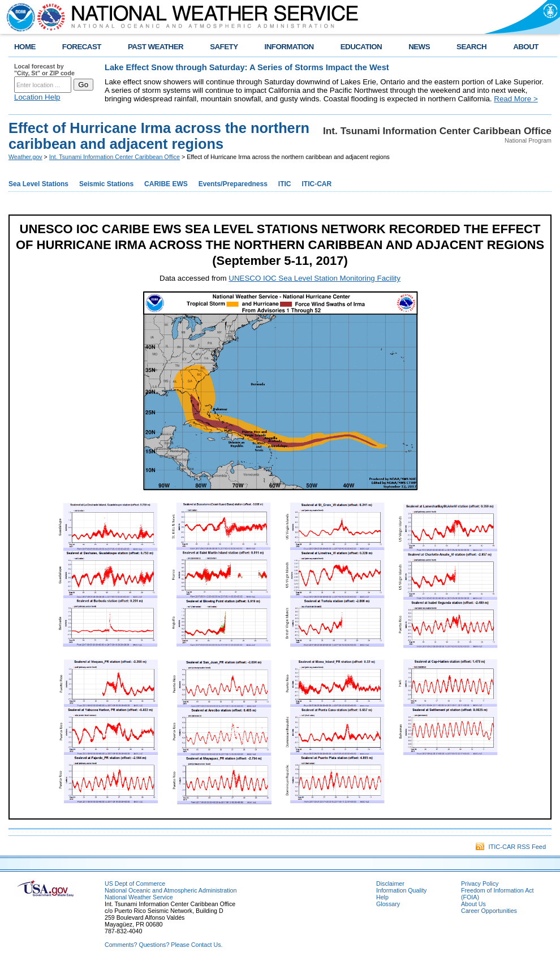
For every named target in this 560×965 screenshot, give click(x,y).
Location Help (37, 97)
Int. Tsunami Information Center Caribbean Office (115, 157)
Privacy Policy (480, 883)
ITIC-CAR (317, 184)
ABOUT (526, 47)
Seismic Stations (106, 184)
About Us (473, 904)
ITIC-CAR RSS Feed (511, 847)
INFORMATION (289, 47)
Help (382, 897)
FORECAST (82, 47)
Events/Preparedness (233, 184)
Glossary (388, 904)
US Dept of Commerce (135, 883)
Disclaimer (390, 883)
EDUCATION (361, 47)
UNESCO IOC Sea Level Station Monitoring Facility (315, 278)
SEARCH (471, 47)
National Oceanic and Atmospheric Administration (171, 890)
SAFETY (224, 47)
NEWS (419, 47)
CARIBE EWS (166, 184)
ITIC (285, 184)
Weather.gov (25, 157)
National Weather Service (139, 897)
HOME (25, 47)
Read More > (516, 99)
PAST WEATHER (156, 47)
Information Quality (401, 890)
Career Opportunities (489, 911)
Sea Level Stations (38, 184)
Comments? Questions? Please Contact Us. (163, 945)
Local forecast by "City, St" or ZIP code (44, 70)
